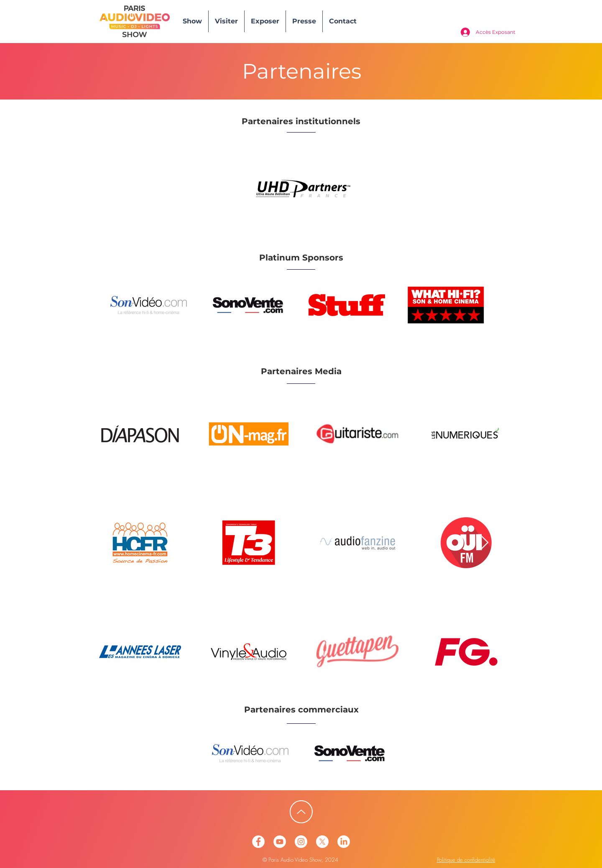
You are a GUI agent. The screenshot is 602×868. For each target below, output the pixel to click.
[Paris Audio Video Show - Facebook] (258, 842)
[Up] (301, 812)
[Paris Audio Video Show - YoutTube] (280, 842)
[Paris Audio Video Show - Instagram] (301, 842)
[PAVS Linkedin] (344, 842)
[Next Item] (484, 543)
